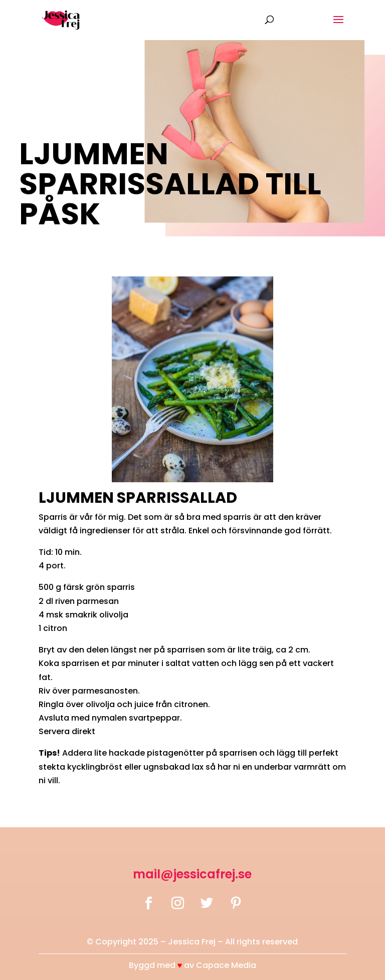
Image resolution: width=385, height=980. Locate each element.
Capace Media (226, 965)
